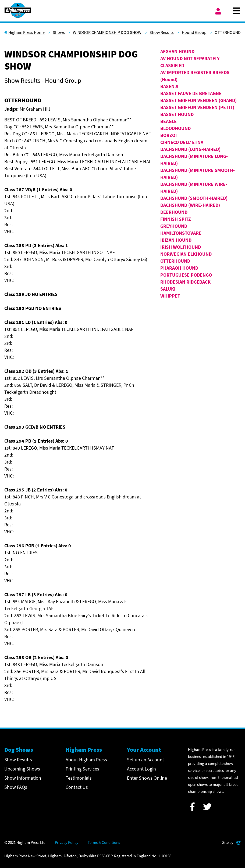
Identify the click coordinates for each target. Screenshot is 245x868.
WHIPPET (170, 296)
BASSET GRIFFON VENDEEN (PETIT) (197, 107)
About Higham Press (86, 760)
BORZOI (168, 135)
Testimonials (79, 778)
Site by (231, 842)
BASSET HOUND (177, 114)
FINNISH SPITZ (176, 219)
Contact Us (77, 787)
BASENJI (169, 86)
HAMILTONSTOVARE (181, 233)
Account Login (141, 769)
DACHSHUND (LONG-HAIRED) (190, 149)
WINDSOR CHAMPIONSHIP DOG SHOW (107, 32)
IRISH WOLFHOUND (181, 247)
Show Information (23, 778)
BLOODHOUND (175, 128)
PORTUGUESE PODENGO (186, 275)
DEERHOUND (174, 212)
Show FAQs (16, 787)
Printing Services (82, 769)
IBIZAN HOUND (176, 240)
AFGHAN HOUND (177, 51)
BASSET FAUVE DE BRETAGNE (191, 93)
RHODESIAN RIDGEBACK (185, 282)
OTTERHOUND (175, 261)
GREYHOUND (174, 226)
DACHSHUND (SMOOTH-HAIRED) (194, 198)
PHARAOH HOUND (179, 268)
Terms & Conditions (104, 842)
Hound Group (194, 32)
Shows (59, 32)
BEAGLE (168, 121)
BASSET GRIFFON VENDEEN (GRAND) (198, 100)
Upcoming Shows (22, 769)
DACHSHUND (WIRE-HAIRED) (190, 205)
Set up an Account (145, 760)
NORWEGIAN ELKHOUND (186, 254)
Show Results (162, 32)
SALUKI (168, 289)
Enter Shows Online (147, 778)
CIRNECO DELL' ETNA (182, 142)
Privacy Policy (67, 842)
